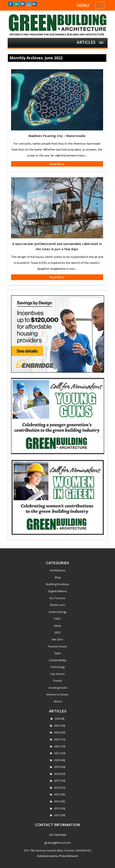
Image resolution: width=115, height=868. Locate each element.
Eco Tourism (57, 598)
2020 (57, 760)
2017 (57, 781)
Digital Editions (58, 591)
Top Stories (57, 674)
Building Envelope (58, 584)
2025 (57, 726)
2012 (57, 815)
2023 (57, 739)
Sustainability (58, 660)
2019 (57, 767)
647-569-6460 (58, 835)
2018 (57, 774)
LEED (57, 632)
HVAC (57, 619)
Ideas (58, 626)
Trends (57, 681)
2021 (57, 753)
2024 (57, 732)
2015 (57, 794)
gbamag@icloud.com (57, 843)
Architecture (57, 570)
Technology (58, 667)
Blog (58, 577)
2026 (58, 719)
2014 (57, 801)
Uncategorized (57, 688)
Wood (58, 701)
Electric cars (57, 605)
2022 (57, 746)
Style (58, 653)
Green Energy (58, 612)
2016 (57, 788)
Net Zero (57, 639)
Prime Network (69, 856)
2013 (57, 808)
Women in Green (57, 694)
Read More (57, 164)
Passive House (57, 646)
